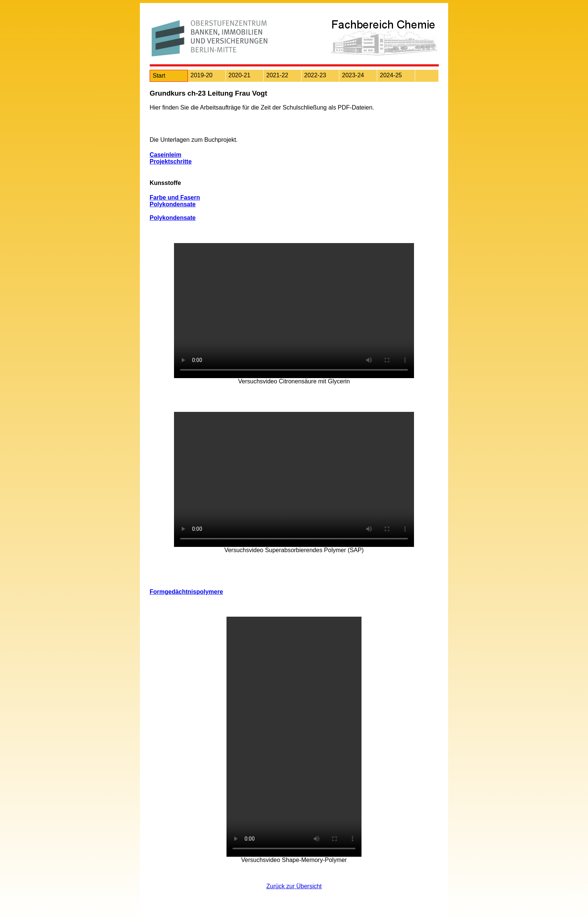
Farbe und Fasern (175, 197)
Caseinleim (165, 155)
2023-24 (353, 75)
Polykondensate (173, 204)
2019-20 (202, 75)
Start (159, 76)
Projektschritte (171, 161)
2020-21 (239, 75)
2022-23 (315, 75)
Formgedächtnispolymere (186, 592)
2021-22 (277, 75)
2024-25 (391, 75)
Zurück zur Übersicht (294, 886)
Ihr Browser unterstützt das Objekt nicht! (294, 311)
